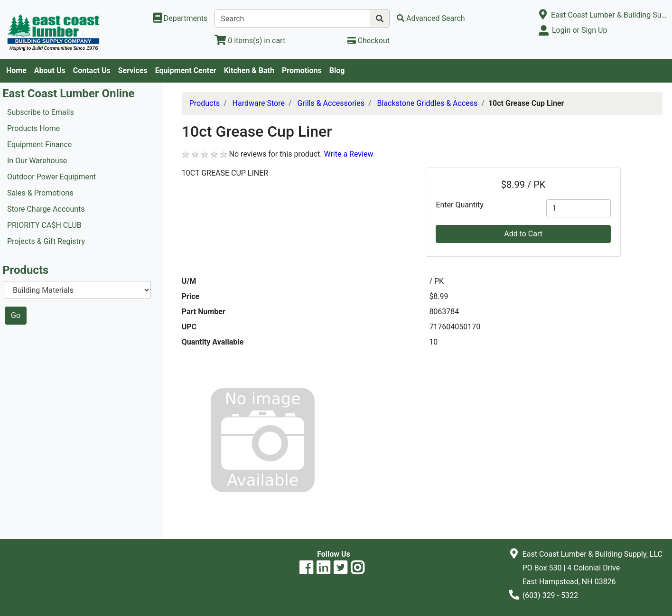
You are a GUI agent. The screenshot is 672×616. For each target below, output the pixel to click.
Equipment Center (186, 70)
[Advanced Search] (431, 18)
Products (205, 103)
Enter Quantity (459, 205)
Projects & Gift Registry (46, 241)
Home (16, 70)
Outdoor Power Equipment (51, 177)
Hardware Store (259, 103)
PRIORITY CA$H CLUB (44, 225)
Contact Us (92, 70)
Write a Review (348, 154)
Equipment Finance (39, 145)
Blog (337, 70)
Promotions (302, 70)
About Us (50, 70)
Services (133, 70)
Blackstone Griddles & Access (428, 103)
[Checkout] (369, 41)
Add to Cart (523, 234)
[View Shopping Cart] (250, 41)
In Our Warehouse (37, 161)
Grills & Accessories (331, 103)
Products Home (33, 128)
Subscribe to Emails (41, 112)
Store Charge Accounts (46, 209)
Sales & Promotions (40, 193)
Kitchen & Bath (249, 70)
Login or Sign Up (579, 30)
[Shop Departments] (180, 19)
